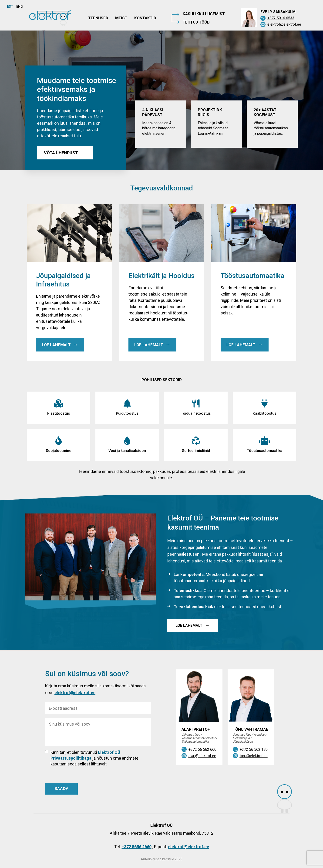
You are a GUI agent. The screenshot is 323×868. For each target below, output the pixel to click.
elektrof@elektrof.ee (75, 693)
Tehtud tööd (196, 22)
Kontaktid (145, 18)
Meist (121, 18)
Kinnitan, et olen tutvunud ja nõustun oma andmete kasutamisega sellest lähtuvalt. (94, 758)
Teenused (98, 18)
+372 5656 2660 (137, 847)
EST (10, 7)
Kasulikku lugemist (204, 14)
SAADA (61, 789)
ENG (20, 7)
